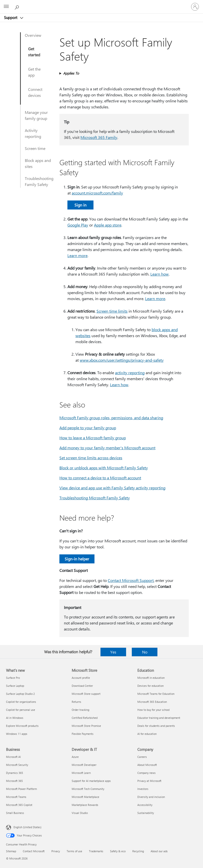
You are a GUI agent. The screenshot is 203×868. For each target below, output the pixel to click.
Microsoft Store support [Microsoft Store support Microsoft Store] (86, 694)
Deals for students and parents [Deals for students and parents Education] (156, 726)
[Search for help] (18, 7)
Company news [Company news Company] (146, 773)
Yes (113, 652)
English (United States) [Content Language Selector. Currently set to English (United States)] (27, 827)
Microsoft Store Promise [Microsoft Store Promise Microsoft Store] (86, 726)
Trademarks (96, 851)
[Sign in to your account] (195, 7)
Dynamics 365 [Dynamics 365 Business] (15, 773)
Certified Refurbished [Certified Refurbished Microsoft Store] (85, 718)
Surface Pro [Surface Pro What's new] (13, 678)
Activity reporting (33, 133)
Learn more (77, 255)
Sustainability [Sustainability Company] (146, 813)
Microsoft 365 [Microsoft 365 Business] (14, 781)
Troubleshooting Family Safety (39, 181)
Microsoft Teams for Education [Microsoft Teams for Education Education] (156, 694)
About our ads (159, 851)
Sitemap (11, 851)
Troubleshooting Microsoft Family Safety (95, 498)
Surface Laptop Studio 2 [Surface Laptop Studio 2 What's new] (20, 694)
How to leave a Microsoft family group (93, 438)
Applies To (71, 73)
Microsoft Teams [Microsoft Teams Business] (16, 797)
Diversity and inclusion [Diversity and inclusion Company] (151, 797)
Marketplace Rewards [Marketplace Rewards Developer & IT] (85, 805)
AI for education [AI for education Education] (147, 734)
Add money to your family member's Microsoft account (107, 448)
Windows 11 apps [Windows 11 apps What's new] (17, 734)
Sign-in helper (77, 559)
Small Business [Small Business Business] (15, 813)
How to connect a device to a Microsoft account (100, 478)
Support (11, 18)
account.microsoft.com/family (97, 193)
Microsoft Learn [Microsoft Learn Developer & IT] (81, 773)
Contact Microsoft (34, 851)
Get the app (34, 72)
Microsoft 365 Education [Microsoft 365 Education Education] (152, 702)
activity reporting (130, 373)
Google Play (78, 225)
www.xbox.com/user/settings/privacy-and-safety (122, 360)
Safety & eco (118, 851)
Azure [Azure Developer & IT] (75, 757)
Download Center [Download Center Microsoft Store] (82, 686)
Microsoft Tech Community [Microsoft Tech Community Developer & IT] (88, 789)
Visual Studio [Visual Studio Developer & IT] (80, 813)
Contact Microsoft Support (131, 580)
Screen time (35, 148)
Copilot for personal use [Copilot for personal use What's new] (21, 710)
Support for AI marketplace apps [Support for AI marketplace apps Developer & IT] (91, 781)
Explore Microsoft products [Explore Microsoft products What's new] (22, 726)
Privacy (56, 851)
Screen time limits (112, 311)
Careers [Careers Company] (142, 757)
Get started (34, 52)
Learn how (160, 274)
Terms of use (74, 851)
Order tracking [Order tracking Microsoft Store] (80, 710)
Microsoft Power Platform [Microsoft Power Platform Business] (21, 789)
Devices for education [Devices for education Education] (150, 686)
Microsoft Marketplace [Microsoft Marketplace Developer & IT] (85, 797)
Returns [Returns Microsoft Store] (76, 702)
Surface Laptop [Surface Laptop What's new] (15, 686)
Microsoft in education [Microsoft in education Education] (151, 678)
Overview (33, 35)
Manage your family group (36, 115)
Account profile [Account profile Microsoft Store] (81, 678)
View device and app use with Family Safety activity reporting (112, 488)
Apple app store (108, 225)
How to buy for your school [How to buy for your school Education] (154, 710)
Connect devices (35, 92)
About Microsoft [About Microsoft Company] (147, 765)
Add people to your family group (88, 428)
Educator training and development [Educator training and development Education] (159, 718)
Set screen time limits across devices (91, 458)
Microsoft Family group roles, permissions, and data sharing (111, 418)
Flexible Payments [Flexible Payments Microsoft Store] (83, 734)
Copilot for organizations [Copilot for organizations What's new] (21, 702)
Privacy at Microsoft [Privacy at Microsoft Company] (149, 781)
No (145, 652)
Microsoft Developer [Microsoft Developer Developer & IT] (84, 765)
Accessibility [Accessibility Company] (145, 805)
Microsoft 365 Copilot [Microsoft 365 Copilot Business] (19, 805)
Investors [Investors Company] (143, 789)
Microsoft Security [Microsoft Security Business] (17, 765)
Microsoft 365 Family (99, 137)
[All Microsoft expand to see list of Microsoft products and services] (6, 7)
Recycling (138, 851)
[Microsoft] (101, 4)
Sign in (80, 205)
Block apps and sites (38, 163)
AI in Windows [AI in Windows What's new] (15, 718)
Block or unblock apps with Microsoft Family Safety (104, 468)
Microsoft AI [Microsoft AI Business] (13, 757)
